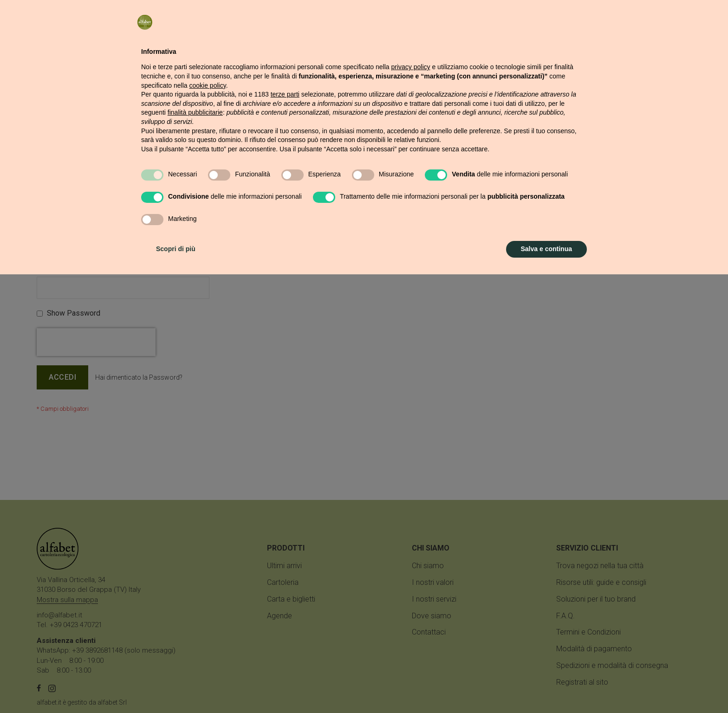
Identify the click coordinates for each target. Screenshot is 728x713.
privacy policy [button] (411, 506)
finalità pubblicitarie (195, 551)
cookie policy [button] (208, 524)
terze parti (285, 533)
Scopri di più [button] (176, 687)
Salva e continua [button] (546, 687)
